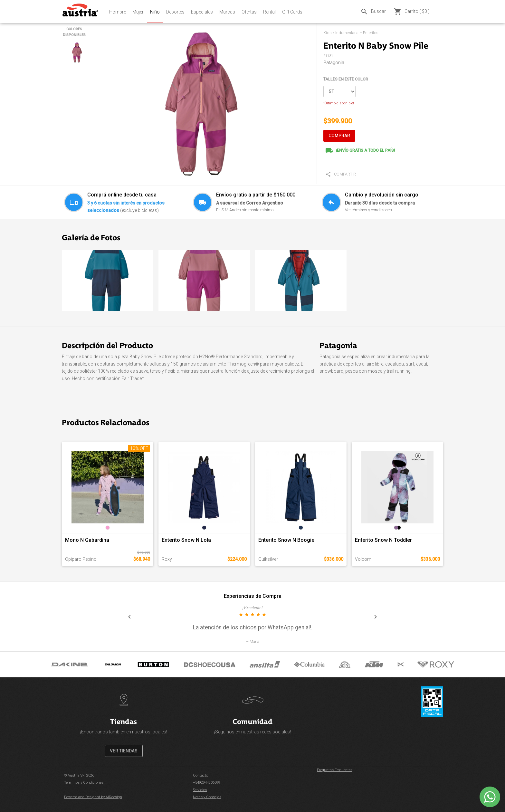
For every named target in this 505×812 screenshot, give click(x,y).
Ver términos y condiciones (368, 210)
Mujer (138, 12)
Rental (269, 12)
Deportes (175, 12)
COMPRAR (339, 136)
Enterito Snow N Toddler (383, 540)
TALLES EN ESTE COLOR (346, 79)
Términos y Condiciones (84, 783)
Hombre (118, 12)
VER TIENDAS (124, 751)
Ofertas (249, 12)
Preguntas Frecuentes (335, 770)
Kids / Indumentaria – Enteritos (351, 33)
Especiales (202, 12)
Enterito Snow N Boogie (286, 540)
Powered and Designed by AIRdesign (93, 797)
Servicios (200, 790)
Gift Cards (292, 12)
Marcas (227, 12)
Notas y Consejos (207, 797)
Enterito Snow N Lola (186, 540)
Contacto (200, 775)
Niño (155, 12)
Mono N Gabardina (87, 540)
